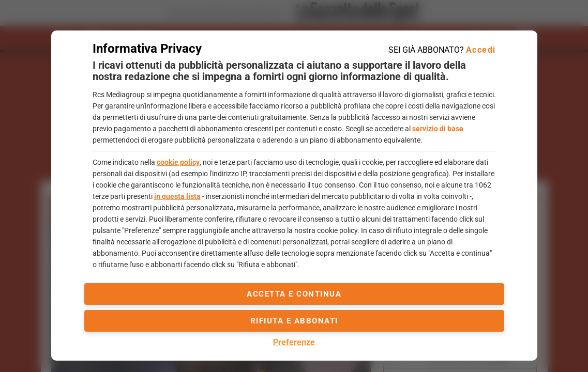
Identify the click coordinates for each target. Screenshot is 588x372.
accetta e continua (294, 294)
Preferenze (294, 342)
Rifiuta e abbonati (294, 321)
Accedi (481, 50)
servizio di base (438, 129)
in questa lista (177, 196)
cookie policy (178, 162)
